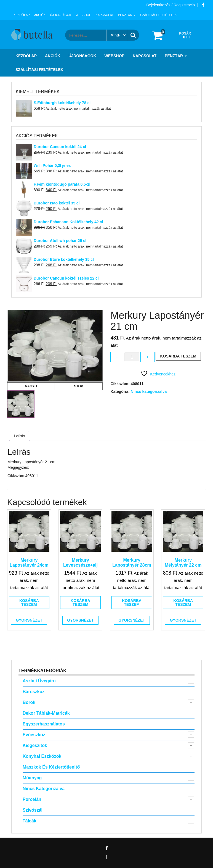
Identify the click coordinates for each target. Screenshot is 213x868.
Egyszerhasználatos (44, 724)
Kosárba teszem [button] (29, 603)
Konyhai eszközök (42, 756)
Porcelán (32, 799)
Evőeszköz (34, 735)
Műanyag (32, 778)
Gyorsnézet (29, 620)
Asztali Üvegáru (39, 681)
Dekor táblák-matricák (46, 713)
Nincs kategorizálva (149, 391)
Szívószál (33, 810)
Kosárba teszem (178, 356)
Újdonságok (61, 15)
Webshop (83, 15)
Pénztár (127, 15)
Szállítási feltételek (158, 15)
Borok (29, 702)
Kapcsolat (105, 15)
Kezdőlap (22, 15)
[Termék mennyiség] (132, 357)
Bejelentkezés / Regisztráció (171, 5)
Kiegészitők (35, 745)
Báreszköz (34, 692)
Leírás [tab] (19, 436)
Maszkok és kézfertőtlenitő (51, 767)
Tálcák (30, 821)
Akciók (40, 15)
